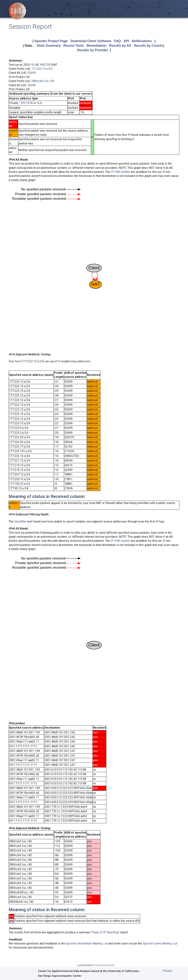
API (126, 41)
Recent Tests (74, 46)
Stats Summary (49, 46)
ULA (39, 103)
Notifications (142, 41)
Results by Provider (93, 50)
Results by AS (120, 46)
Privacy (167, 971)
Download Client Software (91, 41)
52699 (31, 73)
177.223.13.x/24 (42, 69)
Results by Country (149, 46)
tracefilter (20, 521)
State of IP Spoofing (105, 932)
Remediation (96, 46)
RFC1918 (27, 103)
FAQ (117, 41)
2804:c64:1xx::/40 (43, 81)
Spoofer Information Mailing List (87, 943)
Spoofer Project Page (51, 41)
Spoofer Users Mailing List (160, 943)
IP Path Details (120, 172)
